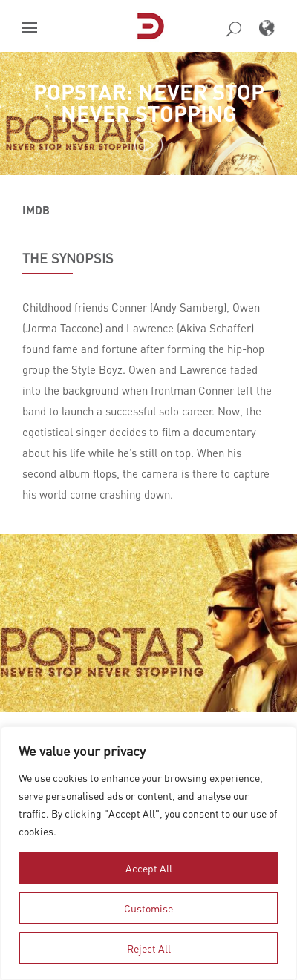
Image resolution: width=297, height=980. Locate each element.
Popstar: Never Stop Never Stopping (149, 102)
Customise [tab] (148, 908)
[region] (148, 853)
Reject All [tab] (149, 948)
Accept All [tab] (149, 868)
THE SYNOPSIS (68, 258)
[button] (30, 28)
